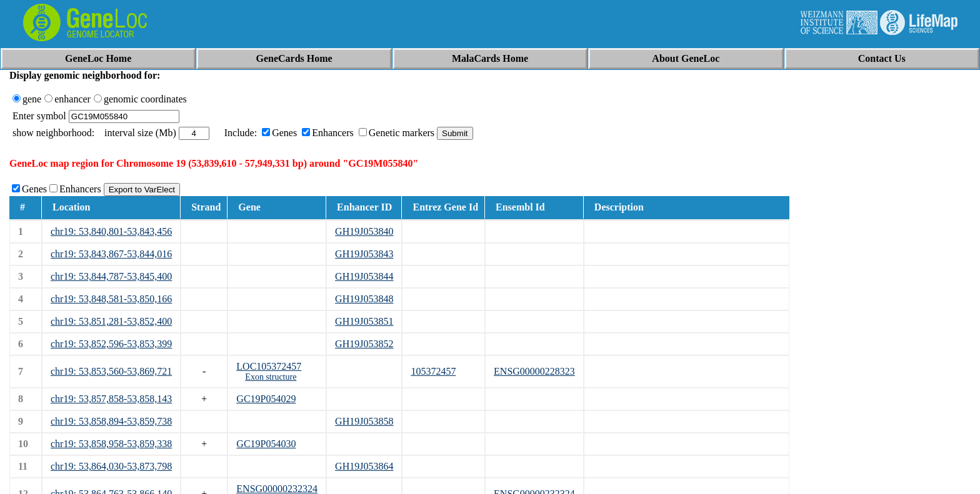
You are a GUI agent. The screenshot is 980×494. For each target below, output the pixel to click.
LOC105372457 (269, 366)
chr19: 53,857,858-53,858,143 (111, 399)
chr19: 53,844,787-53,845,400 (111, 276)
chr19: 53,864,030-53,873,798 (111, 466)
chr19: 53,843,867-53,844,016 (111, 254)
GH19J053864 (364, 466)
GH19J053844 (364, 276)
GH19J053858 (364, 421)
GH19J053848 (364, 299)
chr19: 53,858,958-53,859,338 (111, 444)
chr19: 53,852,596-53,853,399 (111, 344)
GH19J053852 (364, 344)
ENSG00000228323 (534, 371)
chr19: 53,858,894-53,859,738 (111, 421)
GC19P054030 (266, 444)
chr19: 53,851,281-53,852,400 (111, 321)
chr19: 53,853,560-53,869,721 (111, 371)
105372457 (433, 371)
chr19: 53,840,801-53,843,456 (111, 231)
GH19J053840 (364, 231)
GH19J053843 (364, 254)
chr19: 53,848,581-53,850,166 (111, 299)
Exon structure (271, 377)
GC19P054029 (266, 399)
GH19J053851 (364, 321)
